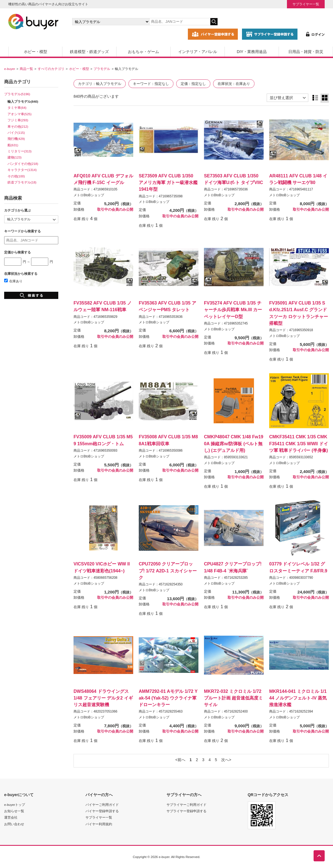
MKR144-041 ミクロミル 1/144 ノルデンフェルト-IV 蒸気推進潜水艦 (298, 698)
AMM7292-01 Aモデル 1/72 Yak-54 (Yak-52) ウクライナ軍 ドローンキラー (168, 698)
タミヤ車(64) (17, 108)
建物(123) (15, 157)
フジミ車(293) (18, 120)
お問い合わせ (14, 824)
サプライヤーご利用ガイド (186, 805)
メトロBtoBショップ (89, 195)
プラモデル (102, 69)
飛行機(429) (16, 139)
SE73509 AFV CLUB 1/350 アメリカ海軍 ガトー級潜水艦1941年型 (168, 182)
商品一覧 (26, 69)
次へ (225, 760)
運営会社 (11, 817)
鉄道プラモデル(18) (22, 182)
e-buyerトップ (15, 805)
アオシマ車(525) (20, 114)
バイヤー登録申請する (102, 811)
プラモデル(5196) (17, 94)
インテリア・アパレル (198, 52)
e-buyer (10, 69)
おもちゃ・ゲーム (143, 52)
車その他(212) (18, 126)
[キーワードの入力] (180, 22)
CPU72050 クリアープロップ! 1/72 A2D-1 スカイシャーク (168, 570)
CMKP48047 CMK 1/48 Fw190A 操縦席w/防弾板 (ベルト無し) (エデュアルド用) (234, 443)
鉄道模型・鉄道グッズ (89, 52)
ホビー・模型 (36, 52)
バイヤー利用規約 (99, 824)
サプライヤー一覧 (306, 4)
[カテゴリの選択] (111, 22)
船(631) (13, 145)
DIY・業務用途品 (252, 52)
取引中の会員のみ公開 (115, 210)
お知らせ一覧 (14, 811)
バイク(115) (16, 133)
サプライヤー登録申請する (186, 811)
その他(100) (16, 176)
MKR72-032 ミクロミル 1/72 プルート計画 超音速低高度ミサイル (233, 698)
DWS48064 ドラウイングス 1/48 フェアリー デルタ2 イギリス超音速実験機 (103, 698)
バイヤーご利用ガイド (102, 805)
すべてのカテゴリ (51, 69)
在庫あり (13, 281)
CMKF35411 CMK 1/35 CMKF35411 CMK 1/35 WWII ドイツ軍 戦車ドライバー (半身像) (299, 443)
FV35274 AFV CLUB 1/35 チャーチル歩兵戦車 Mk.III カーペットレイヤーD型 (233, 310)
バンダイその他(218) (23, 164)
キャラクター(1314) (22, 170)
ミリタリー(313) (20, 151)
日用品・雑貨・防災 (306, 52)
